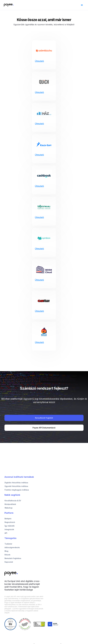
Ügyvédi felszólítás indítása (16, 486)
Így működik (10, 526)
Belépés (8, 519)
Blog (6, 551)
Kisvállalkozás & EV (13, 501)
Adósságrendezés (12, 547)
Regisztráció (10, 522)
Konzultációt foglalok (44, 418)
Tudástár (8, 544)
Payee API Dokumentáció (44, 428)
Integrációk (9, 529)
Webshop (9, 508)
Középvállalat (10, 504)
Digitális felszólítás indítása (16, 483)
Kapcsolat (9, 562)
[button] (82, 5)
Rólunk (7, 555)
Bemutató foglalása (13, 558)
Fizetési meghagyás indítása (17, 490)
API (6, 533)
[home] (8, 5)
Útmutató (39, 61)
